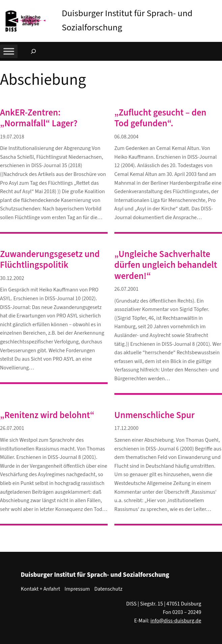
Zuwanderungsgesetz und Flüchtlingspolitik (50, 260)
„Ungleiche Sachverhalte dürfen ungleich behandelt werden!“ (166, 265)
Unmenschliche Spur (155, 415)
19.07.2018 (12, 137)
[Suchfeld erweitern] (33, 51)
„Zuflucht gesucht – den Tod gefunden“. (160, 118)
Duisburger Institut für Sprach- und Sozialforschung (95, 575)
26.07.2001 (127, 289)
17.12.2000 (127, 428)
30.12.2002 (12, 278)
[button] (217, 6)
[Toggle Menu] (9, 51)
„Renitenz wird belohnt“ (47, 415)
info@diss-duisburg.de (176, 621)
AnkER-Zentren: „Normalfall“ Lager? (39, 118)
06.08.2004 (127, 137)
